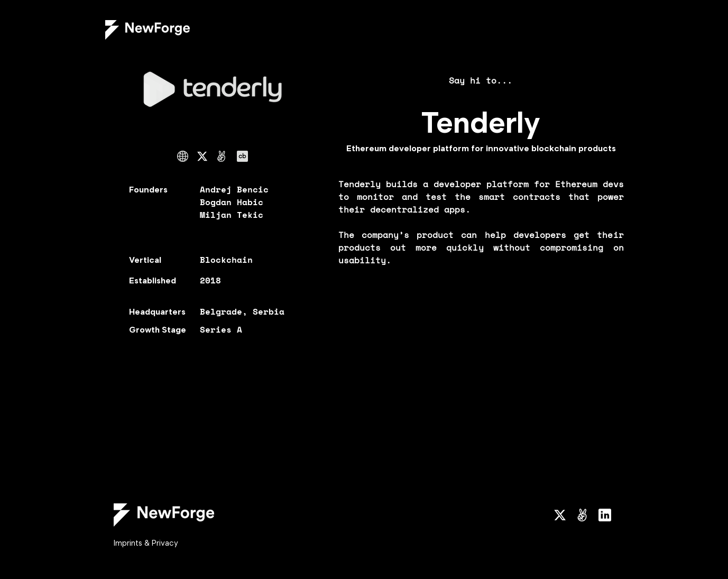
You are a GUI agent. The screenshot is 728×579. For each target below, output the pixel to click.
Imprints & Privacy (146, 543)
